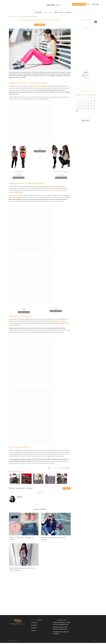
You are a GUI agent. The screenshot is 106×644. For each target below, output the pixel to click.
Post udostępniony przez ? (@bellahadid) (24, 383)
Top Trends (38, 12)
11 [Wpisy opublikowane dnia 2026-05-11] (77, 104)
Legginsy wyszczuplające (16, 196)
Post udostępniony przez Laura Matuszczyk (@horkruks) (29, 444)
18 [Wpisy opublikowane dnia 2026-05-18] (77, 107)
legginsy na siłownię (37, 87)
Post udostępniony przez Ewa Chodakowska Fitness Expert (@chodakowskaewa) (36, 141)
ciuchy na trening (20, 489)
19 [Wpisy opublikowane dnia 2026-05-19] (80, 107)
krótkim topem (55, 191)
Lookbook (68, 12)
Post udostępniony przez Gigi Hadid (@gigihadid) (26, 302)
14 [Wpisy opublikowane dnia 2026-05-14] (86, 104)
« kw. (77, 112)
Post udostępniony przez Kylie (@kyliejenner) (25, 252)
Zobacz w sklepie (18, 179)
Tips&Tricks (48, 12)
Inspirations (59, 12)
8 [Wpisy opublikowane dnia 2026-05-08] (88, 101)
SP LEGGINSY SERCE (18, 173)
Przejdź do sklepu (79, 4)
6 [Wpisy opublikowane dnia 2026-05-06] (83, 101)
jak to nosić (29, 489)
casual (13, 489)
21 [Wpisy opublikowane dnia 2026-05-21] (86, 107)
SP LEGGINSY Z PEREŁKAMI (61, 173)
